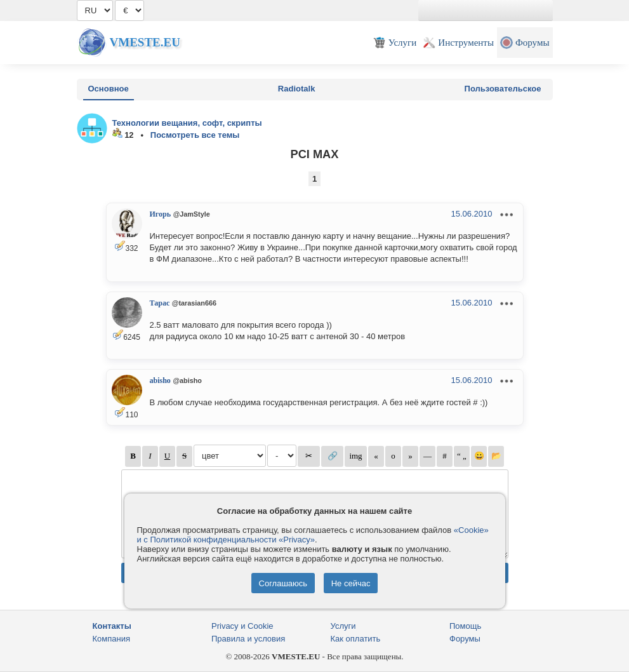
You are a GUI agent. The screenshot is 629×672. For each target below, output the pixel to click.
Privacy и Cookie (242, 626)
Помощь (465, 626)
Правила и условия (248, 639)
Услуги (343, 626)
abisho (160, 380)
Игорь (161, 214)
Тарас (160, 303)
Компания (112, 639)
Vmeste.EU (145, 42)
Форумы (465, 639)
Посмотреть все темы (195, 135)
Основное (109, 89)
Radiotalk (297, 89)
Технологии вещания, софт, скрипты (187, 123)
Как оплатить (356, 639)
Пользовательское (503, 89)
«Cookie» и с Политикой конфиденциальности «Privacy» (313, 535)
